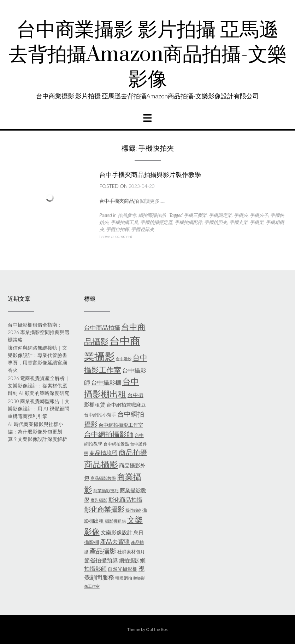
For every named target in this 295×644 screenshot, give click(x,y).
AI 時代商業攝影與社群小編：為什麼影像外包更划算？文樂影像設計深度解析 (37, 432)
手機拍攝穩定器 (156, 222)
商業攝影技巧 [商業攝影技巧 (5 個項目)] (106, 491)
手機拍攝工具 (124, 222)
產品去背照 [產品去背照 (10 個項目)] (115, 542)
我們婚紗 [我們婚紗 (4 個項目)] (133, 510)
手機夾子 (259, 215)
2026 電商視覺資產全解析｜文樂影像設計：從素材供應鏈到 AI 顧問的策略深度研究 (39, 386)
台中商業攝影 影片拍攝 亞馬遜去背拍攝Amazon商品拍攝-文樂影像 (148, 55)
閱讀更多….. (153, 201)
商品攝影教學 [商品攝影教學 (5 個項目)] (103, 478)
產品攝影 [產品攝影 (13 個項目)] (103, 551)
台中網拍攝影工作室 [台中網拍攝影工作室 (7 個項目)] (121, 425)
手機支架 (238, 222)
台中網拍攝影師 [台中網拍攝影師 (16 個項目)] (109, 434)
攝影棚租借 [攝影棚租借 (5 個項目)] (116, 521)
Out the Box (157, 629)
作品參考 (127, 215)
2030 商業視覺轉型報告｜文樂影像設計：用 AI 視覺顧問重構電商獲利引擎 (39, 409)
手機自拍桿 (117, 229)
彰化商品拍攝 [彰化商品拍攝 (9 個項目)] (125, 499)
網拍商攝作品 (152, 215)
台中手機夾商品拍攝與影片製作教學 (150, 175)
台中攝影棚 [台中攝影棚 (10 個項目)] (106, 383)
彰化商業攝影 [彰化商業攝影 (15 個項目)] (104, 509)
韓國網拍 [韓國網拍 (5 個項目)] (124, 578)
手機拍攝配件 (188, 222)
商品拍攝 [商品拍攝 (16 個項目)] (133, 452)
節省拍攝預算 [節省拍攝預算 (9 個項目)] (101, 560)
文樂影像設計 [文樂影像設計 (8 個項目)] (117, 532)
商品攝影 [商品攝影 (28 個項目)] (101, 464)
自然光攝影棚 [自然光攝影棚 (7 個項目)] (123, 569)
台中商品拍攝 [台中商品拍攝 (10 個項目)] (102, 328)
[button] (147, 118)
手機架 (257, 222)
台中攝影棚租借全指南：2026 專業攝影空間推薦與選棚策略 (39, 332)
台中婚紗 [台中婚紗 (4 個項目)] (124, 359)
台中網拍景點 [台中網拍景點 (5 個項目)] (116, 444)
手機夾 (241, 215)
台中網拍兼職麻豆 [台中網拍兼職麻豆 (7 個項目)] (126, 405)
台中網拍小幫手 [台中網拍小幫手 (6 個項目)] (100, 415)
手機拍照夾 (216, 222)
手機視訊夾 (143, 229)
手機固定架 (220, 215)
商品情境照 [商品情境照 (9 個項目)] (104, 453)
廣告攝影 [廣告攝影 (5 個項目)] (99, 500)
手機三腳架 (195, 215)
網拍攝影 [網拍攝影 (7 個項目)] (129, 560)
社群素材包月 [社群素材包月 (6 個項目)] (131, 552)
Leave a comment (116, 236)
